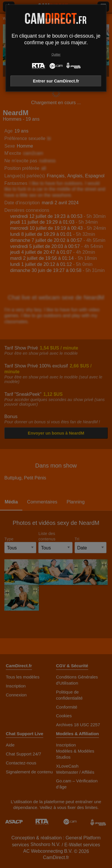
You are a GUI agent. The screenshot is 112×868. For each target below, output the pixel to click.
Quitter (56, 55)
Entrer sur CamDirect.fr (56, 81)
